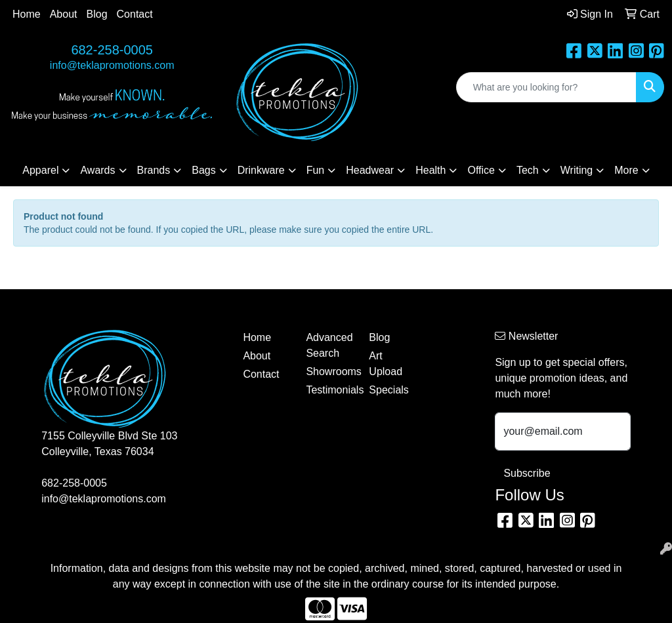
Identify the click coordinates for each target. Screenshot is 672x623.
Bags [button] (203, 170)
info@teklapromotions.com (112, 65)
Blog (97, 14)
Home (27, 14)
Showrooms (329, 372)
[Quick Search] (546, 87)
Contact (135, 14)
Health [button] (430, 170)
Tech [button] (528, 170)
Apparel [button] (40, 170)
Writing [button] (577, 170)
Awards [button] (97, 170)
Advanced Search (329, 345)
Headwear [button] (370, 170)
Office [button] (481, 170)
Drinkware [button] (261, 170)
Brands (154, 170)
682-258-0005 (112, 50)
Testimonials (329, 390)
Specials (388, 390)
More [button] (626, 170)
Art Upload (386, 364)
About (64, 14)
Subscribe (527, 473)
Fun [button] (316, 170)
